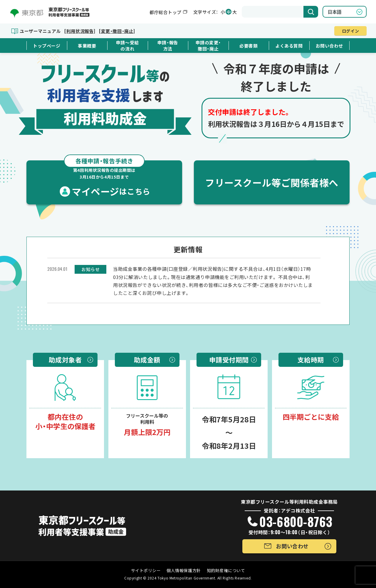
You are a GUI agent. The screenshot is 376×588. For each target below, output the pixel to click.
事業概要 (87, 46)
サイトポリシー (146, 570)
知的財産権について (226, 570)
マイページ (104, 179)
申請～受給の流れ (127, 46)
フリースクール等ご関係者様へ (272, 182)
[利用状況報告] (80, 31)
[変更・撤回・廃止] (117, 31)
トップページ (47, 46)
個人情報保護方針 (184, 570)
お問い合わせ (329, 46)
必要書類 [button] (249, 46)
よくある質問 (289, 46)
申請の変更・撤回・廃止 (208, 46)
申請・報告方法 (168, 46)
